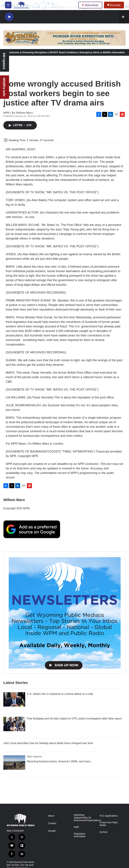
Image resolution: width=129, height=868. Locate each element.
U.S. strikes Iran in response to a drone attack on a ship (60, 694)
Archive (104, 832)
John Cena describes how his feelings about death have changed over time (48, 743)
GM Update (4, 61)
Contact (52, 823)
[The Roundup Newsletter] (64, 613)
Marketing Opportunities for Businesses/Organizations (85, 818)
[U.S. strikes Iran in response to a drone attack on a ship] (14, 699)
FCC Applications (109, 816)
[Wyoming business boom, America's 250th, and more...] (14, 762)
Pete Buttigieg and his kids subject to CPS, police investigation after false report (74, 719)
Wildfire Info (4, 87)
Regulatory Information (80, 835)
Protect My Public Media (109, 824)
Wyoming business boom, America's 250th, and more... (60, 761)
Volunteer (90, 5)
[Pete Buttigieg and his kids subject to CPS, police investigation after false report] (14, 724)
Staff (76, 827)
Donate (115, 5)
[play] (9, 17)
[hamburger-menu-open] (8, 5)
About (51, 816)
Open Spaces (34, 756)
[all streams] (124, 17)
